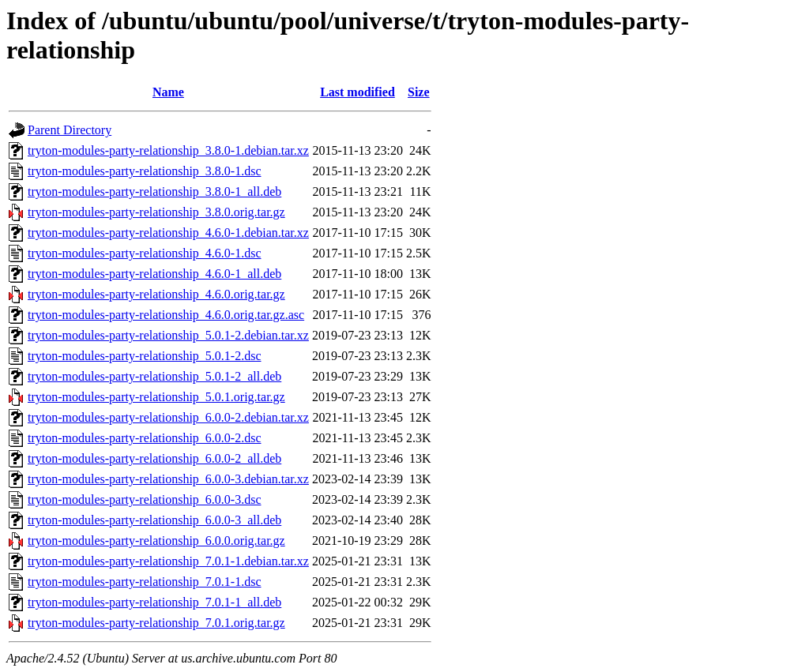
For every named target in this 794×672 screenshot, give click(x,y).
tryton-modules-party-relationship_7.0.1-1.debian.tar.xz (168, 561)
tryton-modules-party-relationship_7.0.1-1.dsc (145, 582)
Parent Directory (70, 130)
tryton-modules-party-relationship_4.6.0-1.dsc (145, 253)
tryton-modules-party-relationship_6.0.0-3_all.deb (154, 520)
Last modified (357, 92)
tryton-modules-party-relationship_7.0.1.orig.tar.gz (156, 623)
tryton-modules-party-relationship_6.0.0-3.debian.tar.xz (168, 479)
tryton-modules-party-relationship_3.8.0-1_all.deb (154, 191)
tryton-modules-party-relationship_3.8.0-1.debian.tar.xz (168, 150)
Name (168, 92)
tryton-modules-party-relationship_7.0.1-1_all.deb (154, 602)
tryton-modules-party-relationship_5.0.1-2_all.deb (154, 376)
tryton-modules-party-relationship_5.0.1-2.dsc (145, 356)
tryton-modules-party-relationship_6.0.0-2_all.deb (154, 458)
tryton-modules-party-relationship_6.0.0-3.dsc (145, 499)
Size (419, 92)
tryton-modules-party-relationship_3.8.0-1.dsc (145, 171)
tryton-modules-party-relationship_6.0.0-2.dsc (145, 438)
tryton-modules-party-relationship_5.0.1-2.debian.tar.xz (168, 335)
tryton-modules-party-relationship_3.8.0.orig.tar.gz (156, 212)
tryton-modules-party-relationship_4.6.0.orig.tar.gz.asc (166, 315)
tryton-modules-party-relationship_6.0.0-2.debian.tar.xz (168, 417)
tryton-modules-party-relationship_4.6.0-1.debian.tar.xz (168, 233)
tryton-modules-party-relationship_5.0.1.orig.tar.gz (156, 397)
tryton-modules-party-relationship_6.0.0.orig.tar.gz (156, 541)
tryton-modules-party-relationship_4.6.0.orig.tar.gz (156, 294)
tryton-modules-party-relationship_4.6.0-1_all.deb (154, 274)
